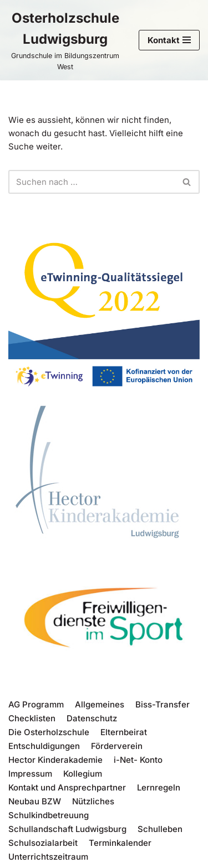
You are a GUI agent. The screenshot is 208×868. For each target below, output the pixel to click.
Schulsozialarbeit (43, 843)
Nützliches (93, 801)
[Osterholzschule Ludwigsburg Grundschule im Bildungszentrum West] (65, 40)
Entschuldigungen (44, 746)
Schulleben (160, 829)
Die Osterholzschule (49, 732)
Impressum (30, 774)
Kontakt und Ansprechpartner (67, 787)
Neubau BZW (35, 801)
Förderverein (117, 746)
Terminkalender (120, 843)
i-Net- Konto (138, 760)
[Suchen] (92, 182)
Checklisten (32, 718)
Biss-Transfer (163, 704)
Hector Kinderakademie (55, 760)
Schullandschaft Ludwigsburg (67, 829)
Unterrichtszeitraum (48, 857)
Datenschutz (92, 718)
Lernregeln (159, 787)
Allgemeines (100, 704)
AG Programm (36, 704)
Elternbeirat (124, 732)
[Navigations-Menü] (169, 40)
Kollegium (83, 774)
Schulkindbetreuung (49, 815)
